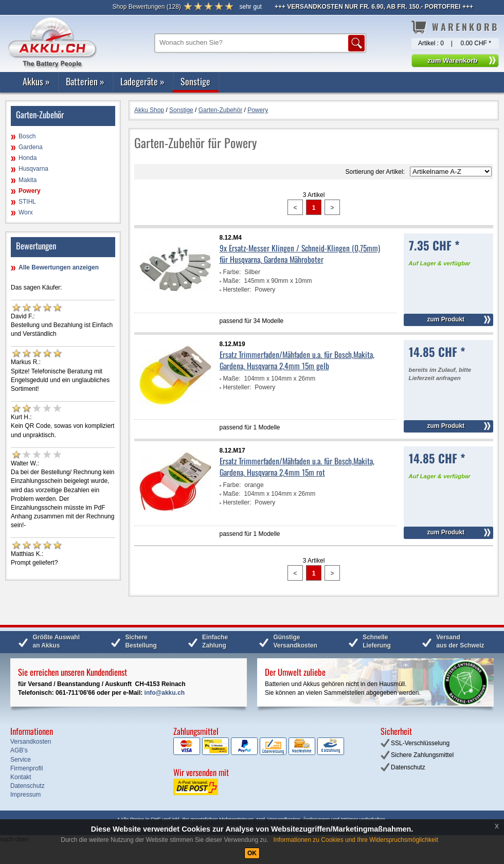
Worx (26, 212)
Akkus (36, 81)
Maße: (232, 281)
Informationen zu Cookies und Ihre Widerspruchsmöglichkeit (356, 840)
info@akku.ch (165, 693)
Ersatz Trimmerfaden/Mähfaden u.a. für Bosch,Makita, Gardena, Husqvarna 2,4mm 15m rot (297, 466)
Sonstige (195, 81)
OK (252, 853)
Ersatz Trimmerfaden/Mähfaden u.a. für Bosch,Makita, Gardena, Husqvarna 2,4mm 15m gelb (297, 360)
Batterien (85, 81)
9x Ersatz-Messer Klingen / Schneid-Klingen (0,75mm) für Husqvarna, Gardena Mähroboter (300, 254)
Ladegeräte (142, 81)
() (146, 7)
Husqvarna (33, 169)
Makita (28, 180)
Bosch (27, 136)
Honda (28, 158)
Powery (30, 191)
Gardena (31, 147)
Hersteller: (237, 290)
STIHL (27, 202)
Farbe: (232, 272)
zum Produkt (446, 319)
